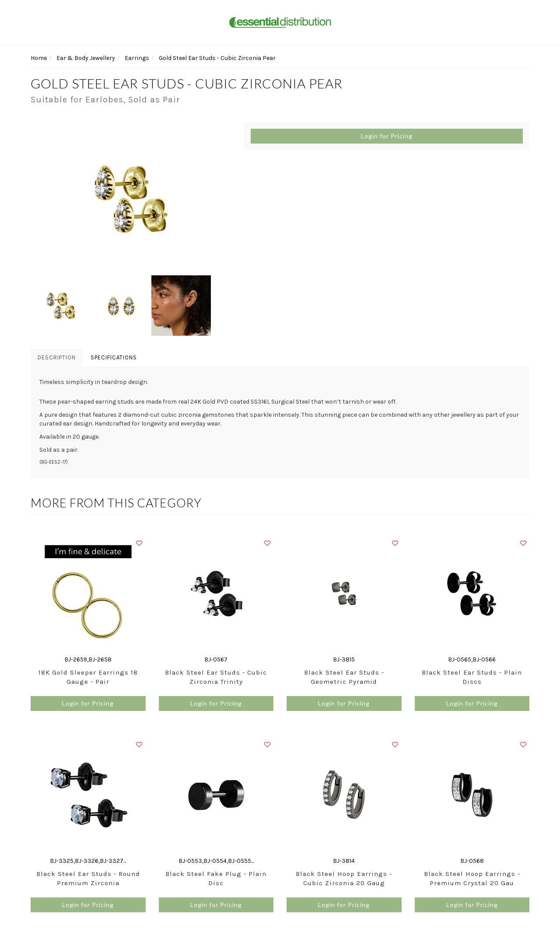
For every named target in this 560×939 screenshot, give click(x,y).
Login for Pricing (387, 136)
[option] (131, 199)
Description (57, 357)
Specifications (114, 357)
